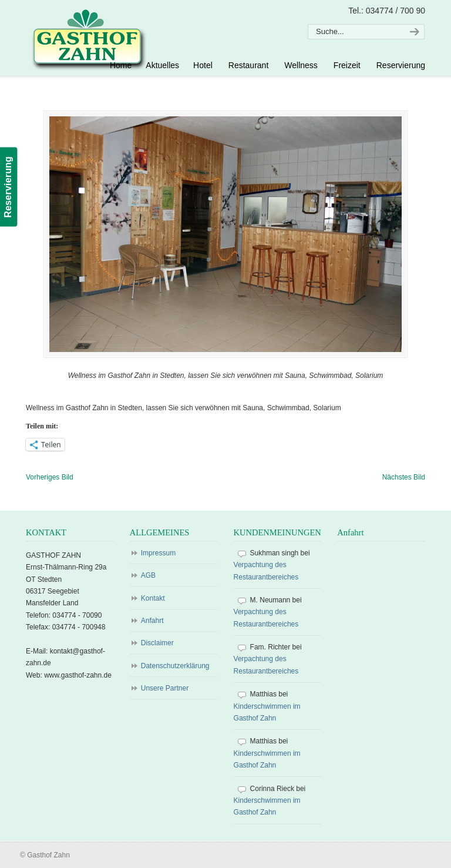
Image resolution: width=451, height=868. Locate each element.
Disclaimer (157, 643)
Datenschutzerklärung (175, 666)
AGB (148, 575)
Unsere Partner (165, 688)
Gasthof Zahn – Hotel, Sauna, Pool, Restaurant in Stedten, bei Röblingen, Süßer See (87, 39)
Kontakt (153, 598)
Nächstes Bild (404, 477)
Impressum (158, 553)
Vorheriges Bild (50, 477)
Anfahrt (152, 621)
